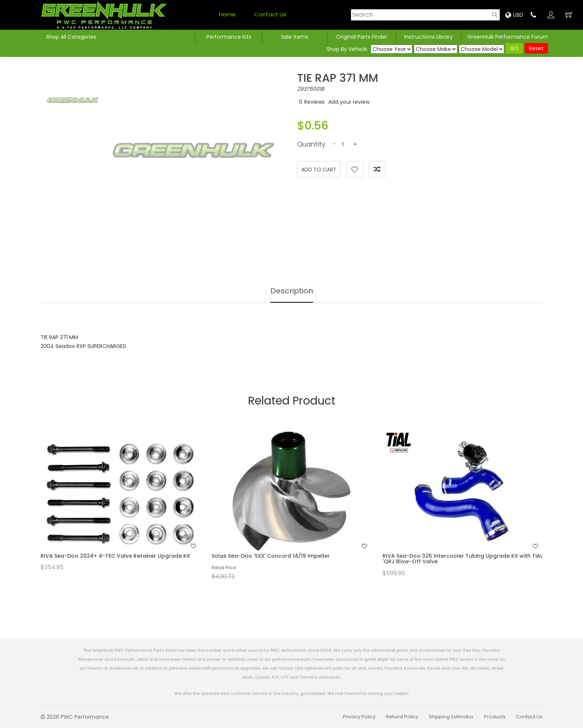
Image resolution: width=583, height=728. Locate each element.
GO (514, 48)
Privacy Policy (359, 717)
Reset (536, 48)
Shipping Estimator (451, 717)
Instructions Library (429, 37)
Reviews (314, 102)
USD (514, 15)
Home (227, 14)
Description (292, 291)
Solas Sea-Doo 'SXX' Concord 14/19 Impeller (271, 556)
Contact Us (270, 14)
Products (495, 717)
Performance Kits (229, 37)
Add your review (349, 102)
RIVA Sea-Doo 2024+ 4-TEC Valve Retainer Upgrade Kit (115, 556)
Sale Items (295, 37)
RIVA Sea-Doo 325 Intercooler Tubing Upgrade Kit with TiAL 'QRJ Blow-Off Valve (463, 559)
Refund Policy (402, 717)
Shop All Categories (71, 37)
